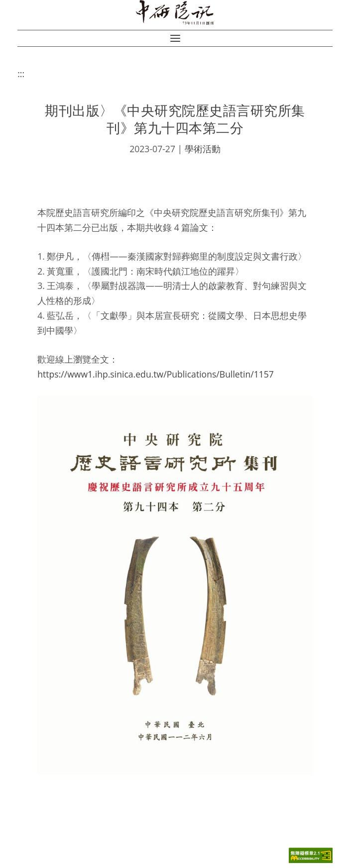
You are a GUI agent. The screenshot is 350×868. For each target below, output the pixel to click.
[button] (175, 38)
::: (21, 74)
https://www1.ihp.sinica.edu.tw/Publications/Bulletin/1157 (156, 374)
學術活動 (203, 149)
